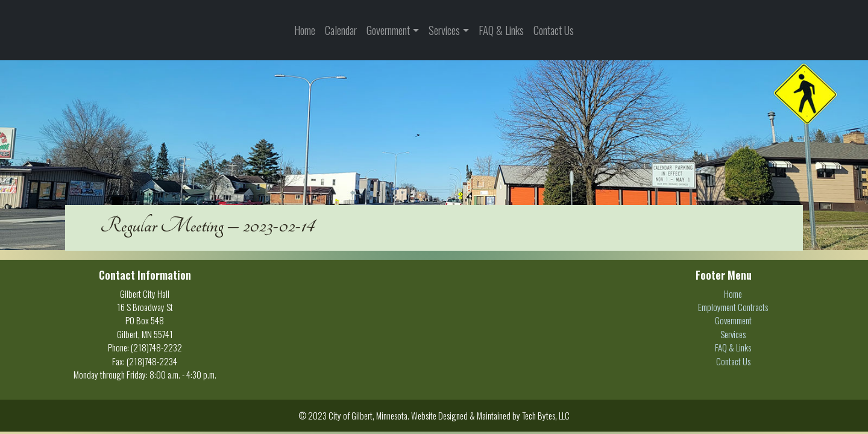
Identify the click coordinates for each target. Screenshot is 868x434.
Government (388, 30)
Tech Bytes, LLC (546, 415)
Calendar (341, 30)
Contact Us (554, 30)
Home (305, 30)
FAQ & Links (501, 30)
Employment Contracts (733, 307)
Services (444, 30)
